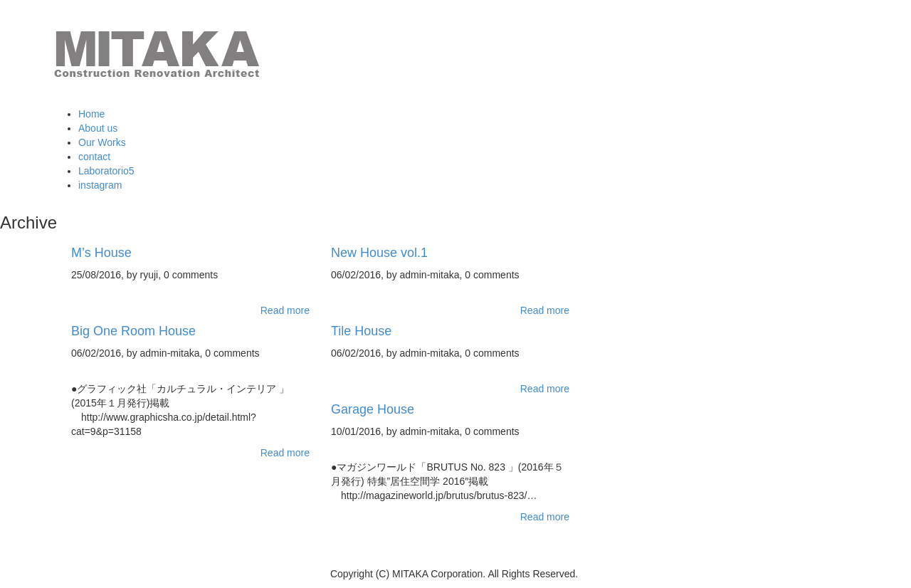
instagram (100, 185)
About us (98, 128)
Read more (285, 310)
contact (94, 157)
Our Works (102, 142)
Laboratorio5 (106, 171)
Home (91, 114)
